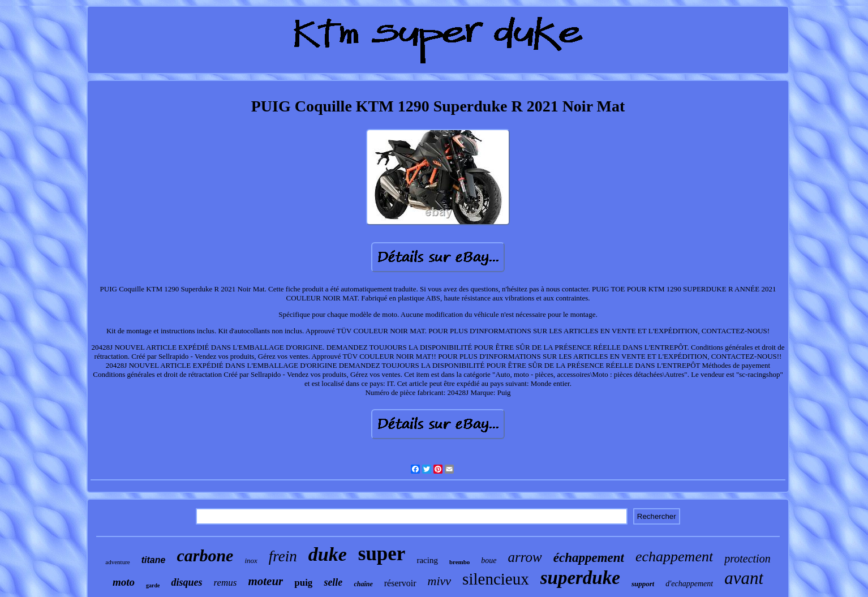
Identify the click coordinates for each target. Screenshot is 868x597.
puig (303, 583)
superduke (580, 578)
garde (153, 585)
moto (124, 582)
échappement (589, 558)
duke (328, 554)
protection (747, 559)
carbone (205, 555)
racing (427, 560)
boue (489, 561)
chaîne (363, 584)
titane (154, 560)
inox (251, 561)
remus (225, 583)
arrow (525, 557)
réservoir (400, 583)
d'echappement (689, 584)
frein (283, 556)
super (382, 554)
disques (186, 582)
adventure (117, 562)
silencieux (496, 579)
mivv (440, 581)
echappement (674, 557)
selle (333, 582)
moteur (265, 581)
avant (744, 578)
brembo (459, 562)
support (643, 584)
